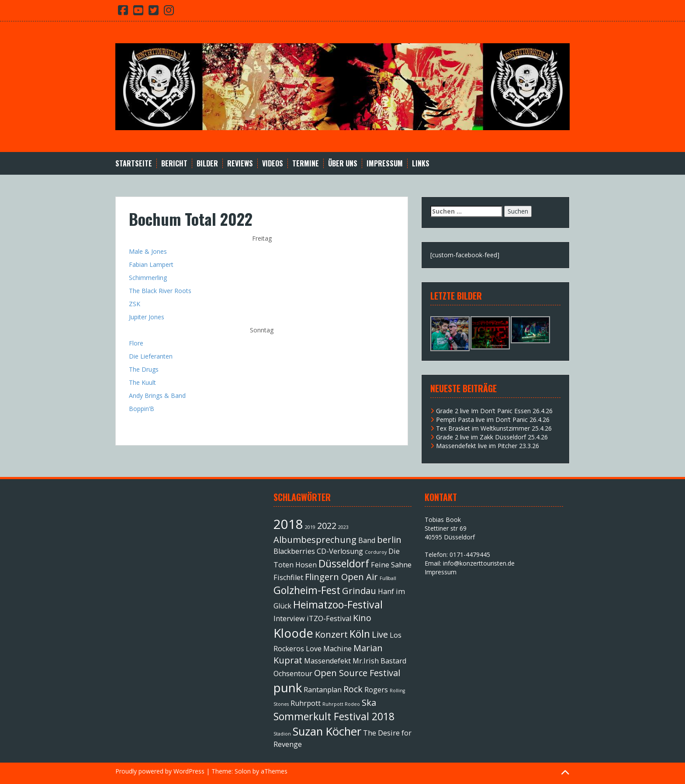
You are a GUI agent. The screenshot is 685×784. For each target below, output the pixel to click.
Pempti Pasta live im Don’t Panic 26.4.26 (493, 420)
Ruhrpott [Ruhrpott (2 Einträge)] (306, 703)
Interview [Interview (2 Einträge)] (289, 618)
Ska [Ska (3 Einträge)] (369, 703)
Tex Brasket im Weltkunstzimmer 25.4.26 (494, 428)
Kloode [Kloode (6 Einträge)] (293, 633)
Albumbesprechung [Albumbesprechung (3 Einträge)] (315, 540)
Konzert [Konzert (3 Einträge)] (331, 634)
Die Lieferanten (151, 356)
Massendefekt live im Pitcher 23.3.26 (488, 446)
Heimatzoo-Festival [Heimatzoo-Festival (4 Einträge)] (338, 604)
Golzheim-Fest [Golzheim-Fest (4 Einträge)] (307, 590)
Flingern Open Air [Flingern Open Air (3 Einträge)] (341, 577)
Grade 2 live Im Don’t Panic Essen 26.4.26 (494, 411)
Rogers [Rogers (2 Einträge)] (376, 690)
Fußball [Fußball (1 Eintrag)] (388, 578)
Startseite (134, 164)
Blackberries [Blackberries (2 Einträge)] (294, 551)
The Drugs (144, 369)
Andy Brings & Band (157, 395)
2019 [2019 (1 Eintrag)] (310, 527)
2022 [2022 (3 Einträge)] (327, 526)
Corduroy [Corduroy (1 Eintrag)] (376, 552)
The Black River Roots (160, 291)
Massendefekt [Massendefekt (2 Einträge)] (327, 661)
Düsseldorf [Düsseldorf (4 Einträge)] (344, 563)
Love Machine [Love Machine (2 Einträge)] (329, 649)
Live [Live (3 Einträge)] (380, 634)
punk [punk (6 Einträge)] (288, 687)
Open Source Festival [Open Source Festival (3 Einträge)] (357, 673)
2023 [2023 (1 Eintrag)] (343, 527)
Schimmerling (148, 278)
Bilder (207, 164)
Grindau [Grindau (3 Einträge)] (359, 591)
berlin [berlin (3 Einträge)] (389, 540)
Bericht (174, 164)
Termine (306, 164)
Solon (243, 771)
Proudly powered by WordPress (160, 771)
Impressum (385, 164)
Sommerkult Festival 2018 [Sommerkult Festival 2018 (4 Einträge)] (334, 716)
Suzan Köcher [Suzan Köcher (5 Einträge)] (327, 731)
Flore (136, 343)
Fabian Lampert (151, 264)
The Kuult (142, 382)
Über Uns (343, 164)
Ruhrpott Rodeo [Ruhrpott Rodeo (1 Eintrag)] (341, 704)
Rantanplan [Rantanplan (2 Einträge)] (323, 690)
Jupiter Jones (147, 317)
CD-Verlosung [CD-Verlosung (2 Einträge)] (340, 551)
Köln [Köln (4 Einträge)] (360, 634)
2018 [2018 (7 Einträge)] (288, 524)
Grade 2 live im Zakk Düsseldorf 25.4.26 (492, 437)
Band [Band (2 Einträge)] (367, 540)
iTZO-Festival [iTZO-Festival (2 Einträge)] (329, 618)
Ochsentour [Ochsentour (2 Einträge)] (293, 673)
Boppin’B (142, 409)
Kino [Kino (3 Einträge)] (362, 618)
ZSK (135, 304)
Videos (273, 164)
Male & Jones (148, 251)
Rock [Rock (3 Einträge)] (353, 689)
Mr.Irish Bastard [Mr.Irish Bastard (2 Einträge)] (379, 661)
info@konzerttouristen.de (479, 563)
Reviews (240, 164)
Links (421, 164)
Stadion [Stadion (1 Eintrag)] (282, 734)
